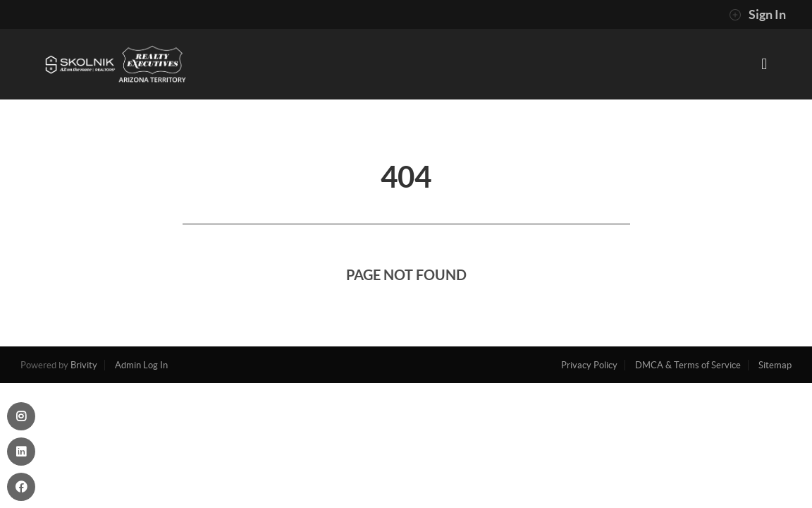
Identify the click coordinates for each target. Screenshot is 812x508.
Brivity (84, 365)
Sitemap (775, 365)
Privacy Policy (589, 365)
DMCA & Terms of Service (688, 365)
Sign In (757, 15)
